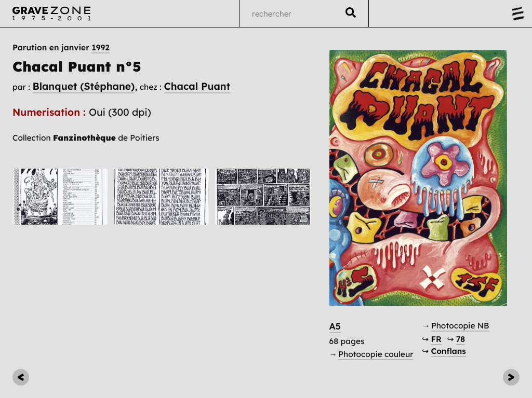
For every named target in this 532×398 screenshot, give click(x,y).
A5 (335, 326)
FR (436, 339)
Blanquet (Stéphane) (84, 86)
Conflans (449, 351)
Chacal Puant (197, 86)
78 (461, 339)
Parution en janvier (61, 48)
